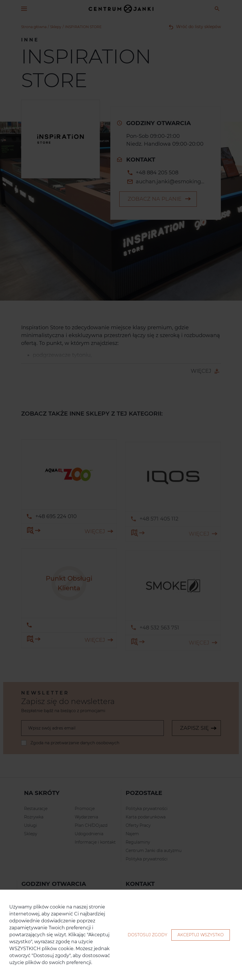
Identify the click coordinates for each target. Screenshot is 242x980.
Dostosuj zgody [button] (147, 935)
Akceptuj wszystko (201, 935)
